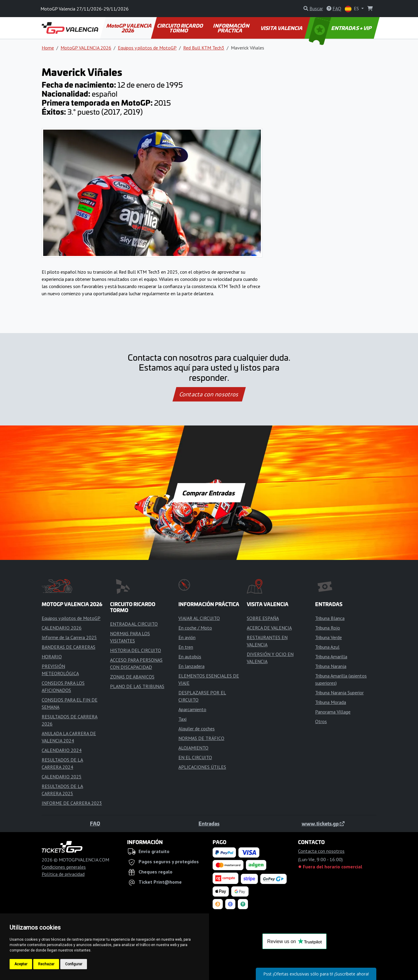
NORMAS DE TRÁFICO (201, 738)
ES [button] (352, 9)
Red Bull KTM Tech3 (204, 48)
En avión (187, 637)
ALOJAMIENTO (193, 748)
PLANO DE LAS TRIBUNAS (137, 686)
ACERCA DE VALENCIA (269, 628)
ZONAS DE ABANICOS (132, 677)
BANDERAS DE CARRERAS (69, 647)
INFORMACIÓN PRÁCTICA (232, 28)
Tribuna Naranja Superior (339, 693)
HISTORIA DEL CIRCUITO (136, 650)
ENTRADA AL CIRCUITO (134, 624)
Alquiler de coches (197, 729)
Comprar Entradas (209, 493)
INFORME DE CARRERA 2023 (72, 803)
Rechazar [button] (46, 964)
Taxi (182, 719)
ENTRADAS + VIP (341, 28)
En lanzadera (191, 666)
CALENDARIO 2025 (62, 777)
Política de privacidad (63, 874)
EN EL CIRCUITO (195, 757)
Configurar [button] (74, 964)
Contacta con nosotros (209, 394)
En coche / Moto (195, 628)
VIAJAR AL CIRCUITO (199, 618)
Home (48, 48)
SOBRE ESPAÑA (263, 618)
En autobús (190, 657)
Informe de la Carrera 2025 (69, 637)
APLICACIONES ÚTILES (202, 767)
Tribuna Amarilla (331, 657)
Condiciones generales (64, 867)
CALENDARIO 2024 (62, 750)
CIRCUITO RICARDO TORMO (180, 28)
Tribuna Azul (327, 647)
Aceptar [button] (21, 964)
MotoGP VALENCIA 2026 (129, 28)
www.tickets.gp (323, 823)
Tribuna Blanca (330, 618)
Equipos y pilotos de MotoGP (147, 48)
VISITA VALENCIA (282, 28)
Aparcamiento (192, 709)
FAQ (95, 823)
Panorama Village (333, 712)
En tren (186, 647)
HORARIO (52, 657)
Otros (321, 721)
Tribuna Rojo (328, 628)
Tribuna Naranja (331, 666)
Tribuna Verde (328, 637)
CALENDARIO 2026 (62, 628)
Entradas (209, 823)
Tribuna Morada (331, 702)
